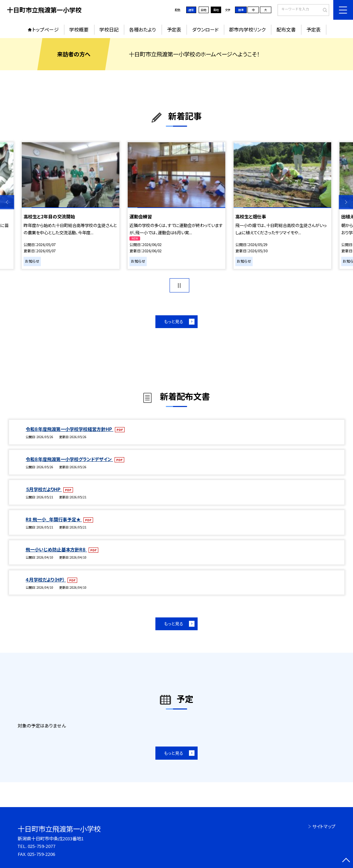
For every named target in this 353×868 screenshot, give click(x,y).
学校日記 (109, 29)
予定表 (174, 29)
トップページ (46, 29)
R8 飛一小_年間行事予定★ (54, 519)
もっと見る (174, 322)
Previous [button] (7, 202)
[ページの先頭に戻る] (346, 861)
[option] (71, 206)
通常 (191, 10)
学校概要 (79, 29)
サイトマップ (324, 826)
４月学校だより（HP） (46, 580)
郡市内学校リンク (247, 29)
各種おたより (143, 29)
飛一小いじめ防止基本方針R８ (56, 549)
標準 (241, 10)
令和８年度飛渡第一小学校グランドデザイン (69, 459)
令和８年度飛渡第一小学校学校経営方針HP (69, 429)
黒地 (216, 10)
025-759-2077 (42, 846)
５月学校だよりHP (44, 489)
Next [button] (346, 202)
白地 (203, 10)
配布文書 (286, 29)
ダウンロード (205, 29)
